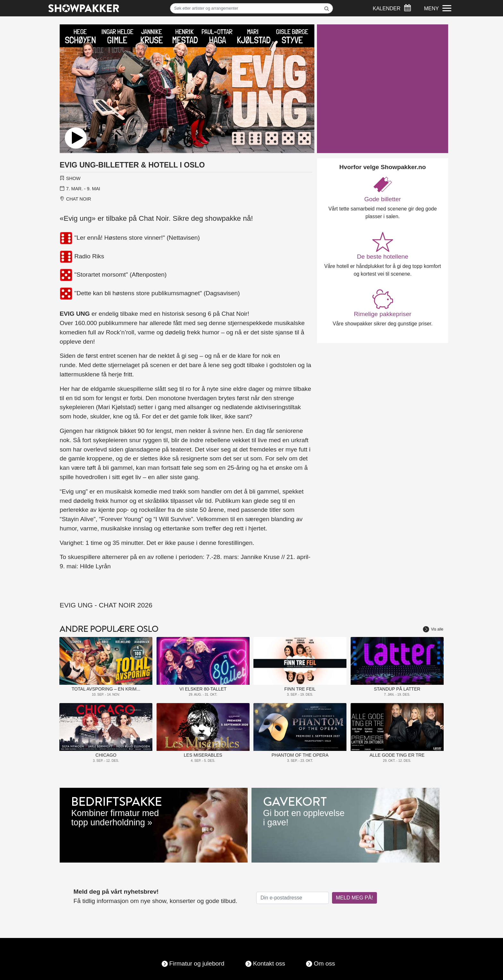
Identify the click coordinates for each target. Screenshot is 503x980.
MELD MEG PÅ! (354, 898)
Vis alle (433, 629)
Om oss (324, 963)
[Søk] (252, 8)
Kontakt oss (269, 963)
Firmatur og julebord (197, 963)
